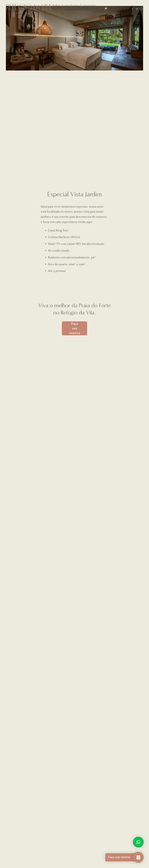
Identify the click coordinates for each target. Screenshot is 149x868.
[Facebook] (133, 9)
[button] (23, 83)
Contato (87, 12)
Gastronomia (88, 6)
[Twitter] (137, 9)
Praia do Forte (72, 12)
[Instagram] (141, 9)
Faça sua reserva (74, 328)
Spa (60, 12)
